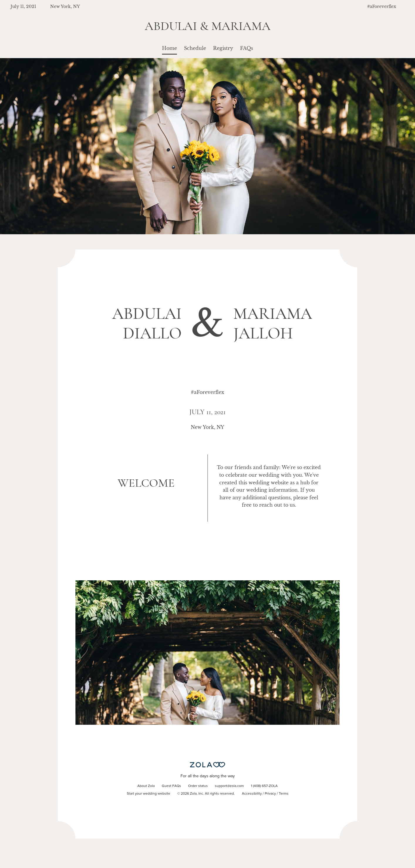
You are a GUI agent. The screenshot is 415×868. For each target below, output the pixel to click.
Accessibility (252, 794)
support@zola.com (229, 786)
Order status (198, 786)
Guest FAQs (171, 786)
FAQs (247, 48)
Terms (284, 794)
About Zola (146, 786)
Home (169, 48)
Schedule (195, 48)
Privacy (270, 794)
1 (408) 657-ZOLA (264, 786)
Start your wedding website (149, 794)
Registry (223, 48)
